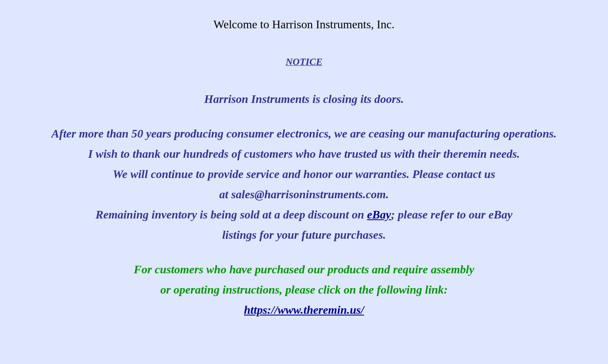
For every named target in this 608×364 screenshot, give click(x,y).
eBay (379, 214)
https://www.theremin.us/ (304, 310)
